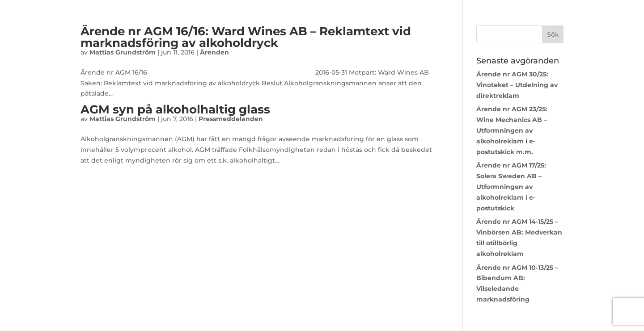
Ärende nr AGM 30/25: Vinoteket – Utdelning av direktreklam (517, 85)
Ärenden (214, 52)
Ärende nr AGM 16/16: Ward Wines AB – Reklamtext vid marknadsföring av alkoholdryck (246, 37)
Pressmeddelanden (231, 119)
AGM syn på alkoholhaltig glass (175, 109)
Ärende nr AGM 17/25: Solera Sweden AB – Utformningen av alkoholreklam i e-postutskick (511, 186)
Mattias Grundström (123, 52)
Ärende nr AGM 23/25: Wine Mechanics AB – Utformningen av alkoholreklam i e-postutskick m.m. (512, 130)
